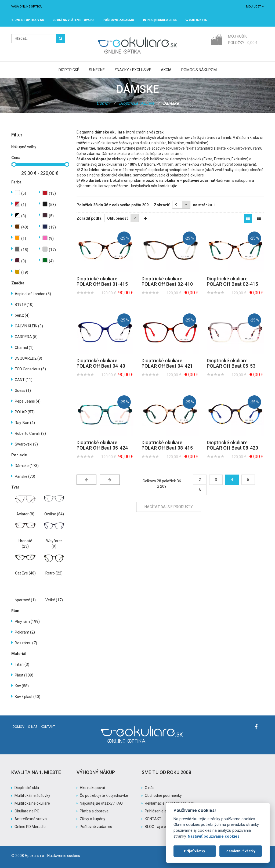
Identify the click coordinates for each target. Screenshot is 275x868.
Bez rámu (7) (26, 643)
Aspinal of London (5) (33, 294)
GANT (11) (24, 380)
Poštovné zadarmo (96, 827)
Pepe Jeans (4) (28, 401)
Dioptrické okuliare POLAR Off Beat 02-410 (167, 281)
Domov (103, 103)
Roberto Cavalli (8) (30, 433)
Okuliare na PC (27, 811)
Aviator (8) (25, 514)
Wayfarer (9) (54, 544)
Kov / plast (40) (28, 697)
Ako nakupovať (93, 788)
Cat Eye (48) (25, 573)
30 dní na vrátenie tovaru (73, 20)
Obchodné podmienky (163, 795)
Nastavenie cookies (64, 856)
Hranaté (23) (25, 544)
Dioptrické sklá (27, 788)
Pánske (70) (25, 476)
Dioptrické (69, 70)
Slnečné (97, 70)
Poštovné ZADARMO (118, 20)
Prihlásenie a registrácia (165, 811)
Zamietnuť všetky (241, 851)
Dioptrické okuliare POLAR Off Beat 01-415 (102, 281)
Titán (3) (22, 664)
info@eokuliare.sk (160, 20)
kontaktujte (168, 186)
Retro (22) (54, 573)
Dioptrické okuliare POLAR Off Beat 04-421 (167, 363)
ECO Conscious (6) (30, 369)
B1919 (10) (24, 305)
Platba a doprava (94, 811)
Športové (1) (25, 600)
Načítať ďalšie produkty (169, 507)
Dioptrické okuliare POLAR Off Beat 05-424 (102, 445)
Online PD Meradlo (30, 827)
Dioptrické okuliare (137, 103)
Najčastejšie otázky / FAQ (101, 803)
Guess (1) (23, 390)
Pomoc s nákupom (199, 70)
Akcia (166, 70)
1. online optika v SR (28, 20)
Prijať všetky (195, 851)
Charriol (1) (24, 348)
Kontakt (48, 727)
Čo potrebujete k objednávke (104, 795)
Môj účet (255, 7)
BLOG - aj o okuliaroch (163, 827)
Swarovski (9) (26, 444)
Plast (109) (24, 675)
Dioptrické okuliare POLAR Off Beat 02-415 (232, 281)
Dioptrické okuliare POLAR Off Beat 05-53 (231, 363)
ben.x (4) (22, 315)
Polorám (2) (25, 632)
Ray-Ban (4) (25, 423)
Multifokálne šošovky (32, 795)
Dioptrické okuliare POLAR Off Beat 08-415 (167, 445)
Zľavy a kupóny (93, 819)
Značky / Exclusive (133, 70)
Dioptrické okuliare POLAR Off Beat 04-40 (101, 363)
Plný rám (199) (27, 621)
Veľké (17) (54, 600)
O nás (33, 727)
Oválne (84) (54, 514)
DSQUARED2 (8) (28, 358)
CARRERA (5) (26, 337)
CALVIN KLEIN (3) (29, 326)
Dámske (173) (27, 466)
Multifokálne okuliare (32, 803)
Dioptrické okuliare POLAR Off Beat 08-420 (232, 445)
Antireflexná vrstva (31, 819)
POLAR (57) (25, 412)
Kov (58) (22, 686)
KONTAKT (153, 819)
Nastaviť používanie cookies (214, 836)
